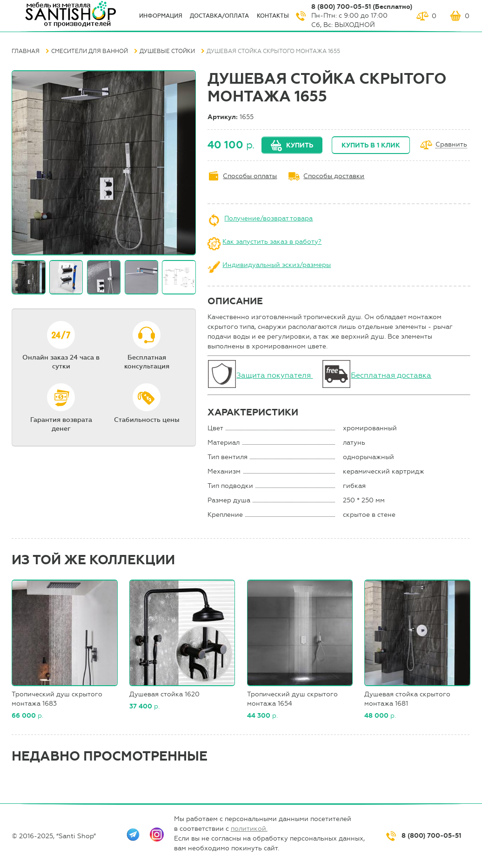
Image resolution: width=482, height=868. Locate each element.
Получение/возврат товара (268, 218)
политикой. (249, 829)
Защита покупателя (274, 375)
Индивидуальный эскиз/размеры (277, 265)
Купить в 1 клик (371, 145)
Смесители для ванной (90, 51)
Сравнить (451, 145)
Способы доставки (334, 176)
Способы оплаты (250, 176)
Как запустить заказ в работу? (272, 242)
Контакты (273, 16)
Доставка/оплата (219, 16)
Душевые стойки (167, 51)
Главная (26, 51)
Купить (300, 145)
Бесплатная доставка (391, 375)
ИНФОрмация (161, 16)
